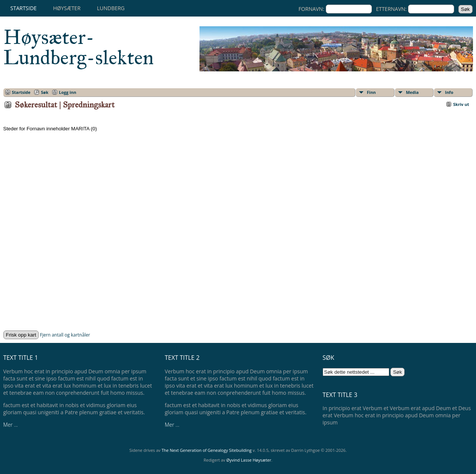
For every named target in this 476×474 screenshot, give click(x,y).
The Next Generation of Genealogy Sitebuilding (207, 450)
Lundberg (111, 8)
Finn (372, 92)
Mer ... (11, 425)
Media (413, 92)
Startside (24, 8)
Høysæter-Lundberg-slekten (79, 47)
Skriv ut (461, 104)
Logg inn (68, 92)
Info (449, 92)
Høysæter (67, 8)
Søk (45, 92)
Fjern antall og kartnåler (65, 335)
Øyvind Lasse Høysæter (249, 460)
